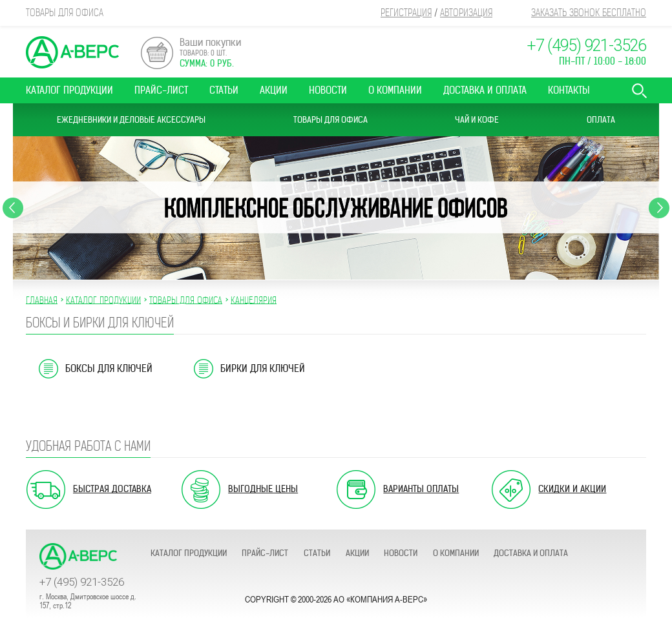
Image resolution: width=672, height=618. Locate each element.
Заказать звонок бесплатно (589, 13)
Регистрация (406, 13)
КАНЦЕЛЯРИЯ (254, 300)
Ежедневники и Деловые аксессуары (131, 120)
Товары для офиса (331, 120)
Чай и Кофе (477, 120)
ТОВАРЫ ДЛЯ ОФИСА (186, 300)
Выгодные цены (263, 489)
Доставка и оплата (485, 90)
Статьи (224, 90)
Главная (42, 300)
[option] (336, 208)
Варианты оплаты (421, 489)
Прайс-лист (161, 90)
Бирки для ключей (263, 368)
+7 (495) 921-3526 (586, 46)
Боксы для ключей (109, 368)
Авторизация (466, 13)
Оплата (601, 120)
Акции (274, 90)
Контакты (569, 90)
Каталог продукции (69, 90)
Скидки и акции (572, 489)
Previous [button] (13, 208)
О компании (395, 90)
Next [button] (659, 208)
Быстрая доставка (112, 489)
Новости (328, 90)
